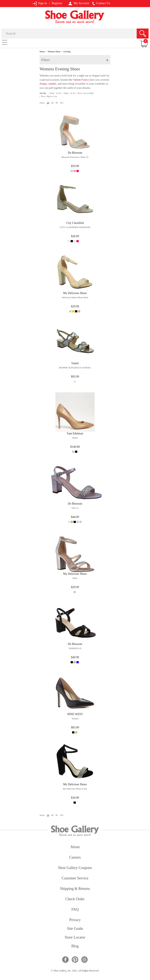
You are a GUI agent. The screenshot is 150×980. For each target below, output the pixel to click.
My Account (79, 3)
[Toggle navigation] (5, 42)
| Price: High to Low (48, 96)
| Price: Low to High (85, 93)
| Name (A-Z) (55, 93)
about (75, 847)
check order (75, 899)
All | (62, 103)
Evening (67, 52)
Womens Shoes (54, 52)
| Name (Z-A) (69, 93)
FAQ (75, 910)
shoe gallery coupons (75, 868)
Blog (75, 946)
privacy (75, 920)
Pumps (43, 84)
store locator (75, 938)
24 (48, 103)
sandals (52, 84)
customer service (75, 878)
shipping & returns (75, 889)
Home (42, 52)
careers (75, 858)
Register (57, 3)
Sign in (40, 3)
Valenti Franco (81, 80)
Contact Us (101, 3)
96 (57, 103)
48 (52, 103)
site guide (75, 929)
